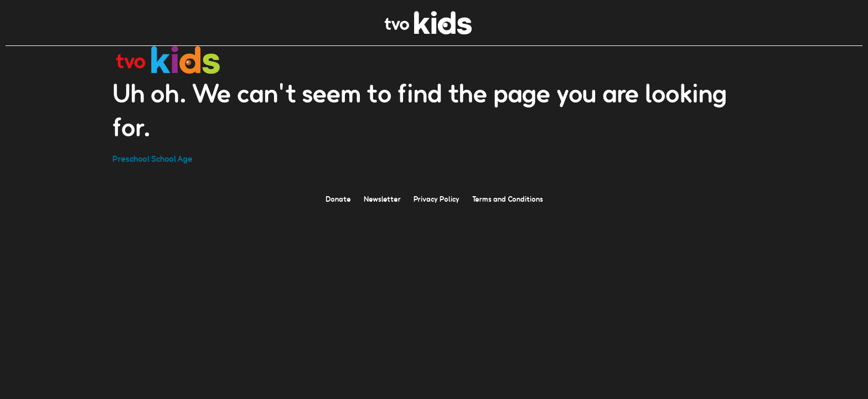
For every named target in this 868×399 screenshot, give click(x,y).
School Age (172, 158)
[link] (428, 31)
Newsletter (382, 198)
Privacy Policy (436, 198)
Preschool (131, 158)
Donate (338, 198)
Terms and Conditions (508, 198)
